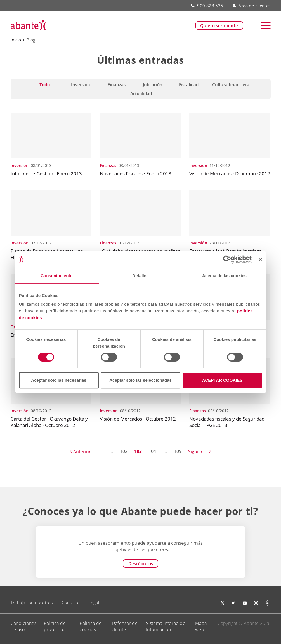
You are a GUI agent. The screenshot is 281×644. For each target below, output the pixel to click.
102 (124, 451)
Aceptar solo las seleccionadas (140, 380)
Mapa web (201, 626)
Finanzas (108, 165)
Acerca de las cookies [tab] (224, 276)
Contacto (71, 603)
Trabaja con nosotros (32, 603)
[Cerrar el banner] (260, 260)
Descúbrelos (141, 563)
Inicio (16, 40)
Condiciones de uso (23, 626)
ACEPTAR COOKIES (222, 380)
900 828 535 (210, 6)
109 (178, 451)
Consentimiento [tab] (57, 276)
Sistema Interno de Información (166, 626)
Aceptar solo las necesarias (59, 380)
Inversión (20, 165)
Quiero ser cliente (219, 25)
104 (152, 451)
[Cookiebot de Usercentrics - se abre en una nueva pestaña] (227, 260)
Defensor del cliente (125, 626)
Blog (31, 40)
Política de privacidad (55, 626)
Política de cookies (91, 626)
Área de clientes (251, 6)
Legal (94, 603)
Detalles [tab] (140, 276)
